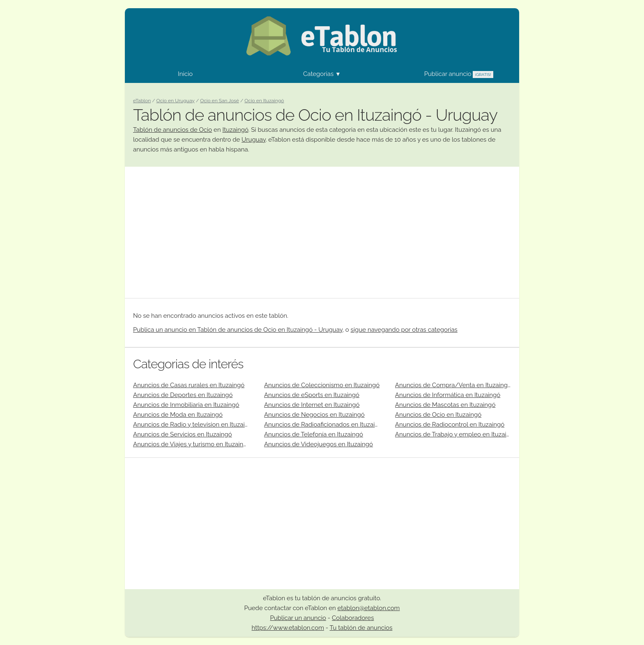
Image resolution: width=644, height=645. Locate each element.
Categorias (322, 74)
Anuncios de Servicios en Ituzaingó (183, 434)
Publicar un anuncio (298, 618)
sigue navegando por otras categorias (404, 330)
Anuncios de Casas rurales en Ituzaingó (189, 385)
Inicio (185, 74)
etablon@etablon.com (369, 608)
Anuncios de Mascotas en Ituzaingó (445, 405)
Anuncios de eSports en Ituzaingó (312, 395)
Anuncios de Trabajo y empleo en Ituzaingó (456, 434)
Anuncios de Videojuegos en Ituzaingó (319, 444)
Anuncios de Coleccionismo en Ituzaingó (322, 385)
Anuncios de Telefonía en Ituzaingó (314, 434)
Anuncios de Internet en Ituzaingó (312, 405)
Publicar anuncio (459, 74)
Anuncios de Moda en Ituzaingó (178, 415)
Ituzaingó (235, 130)
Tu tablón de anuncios (361, 628)
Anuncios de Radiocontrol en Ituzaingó (450, 425)
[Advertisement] (322, 232)
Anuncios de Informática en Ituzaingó (448, 395)
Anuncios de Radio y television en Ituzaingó (194, 425)
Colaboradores (353, 618)
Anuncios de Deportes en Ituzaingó (183, 395)
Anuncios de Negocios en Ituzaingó (314, 415)
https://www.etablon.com (288, 628)
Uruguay (254, 140)
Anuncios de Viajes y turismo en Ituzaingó (192, 444)
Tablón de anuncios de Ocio (172, 130)
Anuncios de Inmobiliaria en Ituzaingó (186, 405)
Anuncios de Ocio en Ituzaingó (438, 415)
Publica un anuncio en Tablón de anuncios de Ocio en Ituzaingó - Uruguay (238, 330)
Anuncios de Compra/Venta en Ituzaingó (453, 385)
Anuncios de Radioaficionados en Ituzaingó (325, 425)
